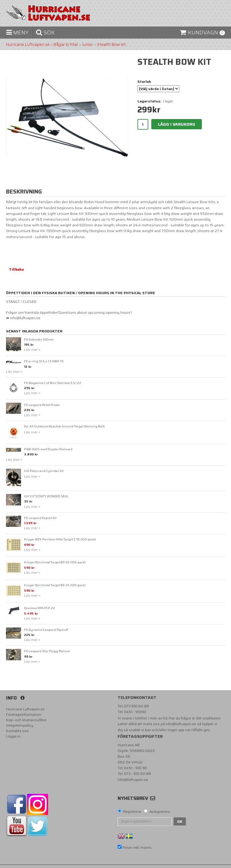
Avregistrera (160, 812)
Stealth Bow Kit (111, 45)
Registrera (132, 812)
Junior (88, 45)
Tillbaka (16, 269)
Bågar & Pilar (66, 45)
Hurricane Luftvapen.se (28, 45)
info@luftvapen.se (181, 724)
